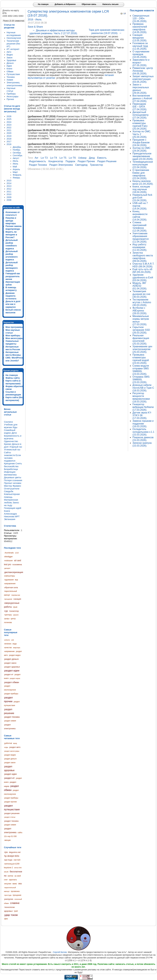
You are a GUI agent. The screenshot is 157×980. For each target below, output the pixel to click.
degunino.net (15, 852)
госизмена (17, 564)
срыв (15, 607)
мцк (16, 580)
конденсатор (56, 161)
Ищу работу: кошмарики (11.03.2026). (140, 247)
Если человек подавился (12, 458)
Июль (39, 20)
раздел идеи (12, 671)
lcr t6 (72, 158)
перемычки (16, 595)
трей (16, 911)
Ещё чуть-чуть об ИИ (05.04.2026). (142, 271)
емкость (102, 158)
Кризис (8, 444)
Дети (14, 433)
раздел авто (15, 747)
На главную (43, 4)
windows (8, 644)
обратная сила (11, 587)
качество (8, 648)
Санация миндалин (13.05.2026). (140, 38)
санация (17, 599)
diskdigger (9, 557)
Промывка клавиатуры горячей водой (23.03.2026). (141, 359)
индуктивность (37, 161)
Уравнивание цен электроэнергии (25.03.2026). (142, 349)
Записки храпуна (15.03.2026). (142, 444)
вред (15, 743)
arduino (7, 640)
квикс (15, 884)
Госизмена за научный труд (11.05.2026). (140, 46)
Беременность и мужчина (13, 437)
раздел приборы (11, 694)
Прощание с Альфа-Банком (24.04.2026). (141, 142)
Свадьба (9, 491)
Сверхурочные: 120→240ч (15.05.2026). (141, 18)
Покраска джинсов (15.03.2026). (143, 439)
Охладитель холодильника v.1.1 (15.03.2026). (143, 432)
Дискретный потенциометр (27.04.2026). (141, 115)
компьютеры (10, 576)
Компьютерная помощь (12, 495)
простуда (8, 895)
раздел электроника (61, 165)
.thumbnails (9, 553)
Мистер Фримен (12, 486)
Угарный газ (16, 447)
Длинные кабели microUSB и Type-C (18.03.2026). (143, 388)
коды (6, 747)
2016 (31, 20)
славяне (15, 903)
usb (13, 640)
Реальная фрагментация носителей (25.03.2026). (141, 340)
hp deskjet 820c (12, 856)
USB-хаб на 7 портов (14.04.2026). (140, 206)
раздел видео (15, 655)
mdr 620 (17, 860)
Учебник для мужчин (11, 426)
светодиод (81, 165)
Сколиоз (8, 422)
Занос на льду (11, 504)
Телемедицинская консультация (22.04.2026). (143, 165)
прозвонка (15, 891)
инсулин (8, 884)
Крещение (9, 463)
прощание (8, 599)
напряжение (10, 651)
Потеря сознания (13, 480)
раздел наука (15, 678)
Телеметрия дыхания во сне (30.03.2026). (141, 294)
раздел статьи (10, 817)
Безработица (11, 469)
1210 (17, 553)
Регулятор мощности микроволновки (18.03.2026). (141, 397)
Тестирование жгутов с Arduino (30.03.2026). (142, 302)
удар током (11, 915)
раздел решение (12, 813)
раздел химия (10, 721)
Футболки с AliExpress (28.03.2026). (140, 311)
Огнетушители (12, 489)
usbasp (82, 158)
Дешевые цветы (13, 477)
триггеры (8, 615)
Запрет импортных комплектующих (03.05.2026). (143, 79)
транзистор (97, 165)
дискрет (7, 568)
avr (36, 158)
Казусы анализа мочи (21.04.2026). (143, 182)
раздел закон (10, 663)
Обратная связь (89, 4)
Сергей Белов (60, 952)
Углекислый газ (12, 449)
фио (6, 919)
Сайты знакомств (9, 454)
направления (10, 584)
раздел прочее (8, 699)
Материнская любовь (11, 501)
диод (92, 158)
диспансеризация (14, 572)
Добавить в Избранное (65, 4)
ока (20, 884)
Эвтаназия (10, 519)
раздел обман (12, 682)
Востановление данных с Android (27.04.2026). (142, 98)
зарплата (13, 880)
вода (15, 644)
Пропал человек (13, 483)
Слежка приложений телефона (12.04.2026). (140, 227)
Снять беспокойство (13, 465)
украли (16, 615)
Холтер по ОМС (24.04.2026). (141, 149)
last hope (8, 860)
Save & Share (35, 27)
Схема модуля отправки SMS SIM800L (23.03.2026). (141, 370)
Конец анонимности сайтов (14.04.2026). (140, 216)
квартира (17, 648)
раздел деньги (11, 659)
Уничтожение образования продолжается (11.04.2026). (141, 238)
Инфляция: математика (10, 473)
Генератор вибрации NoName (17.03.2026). (143, 407)
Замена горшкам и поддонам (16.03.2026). (143, 424)
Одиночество (11, 441)
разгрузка (9, 899)
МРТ (17, 516)
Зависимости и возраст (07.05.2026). (141, 63)
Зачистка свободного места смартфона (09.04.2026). (143, 257)
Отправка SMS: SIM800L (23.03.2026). (141, 380)
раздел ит (9, 674)
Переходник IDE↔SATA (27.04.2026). (140, 107)
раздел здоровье (12, 667)
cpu (6, 852)
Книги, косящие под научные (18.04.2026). (141, 189)
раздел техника (12, 717)
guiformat (8, 743)
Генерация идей (13, 508)
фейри (7, 619)
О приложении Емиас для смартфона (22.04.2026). (141, 174)
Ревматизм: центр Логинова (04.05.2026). (143, 71)
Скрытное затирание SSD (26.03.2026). (141, 330)
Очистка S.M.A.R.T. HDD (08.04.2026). (143, 265)
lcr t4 (54, 158)
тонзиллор (14, 611)
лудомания (9, 580)
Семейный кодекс (10, 431)
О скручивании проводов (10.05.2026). (141, 54)
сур (6, 611)
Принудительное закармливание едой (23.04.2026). (143, 156)
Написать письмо (110, 4)
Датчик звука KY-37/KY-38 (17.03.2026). (142, 415)
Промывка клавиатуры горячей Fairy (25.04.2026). (140, 125)
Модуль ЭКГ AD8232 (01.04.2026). (140, 286)
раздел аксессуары (12, 751)
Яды (15, 427)
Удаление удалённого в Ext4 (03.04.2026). (143, 278)
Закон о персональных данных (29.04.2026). (141, 89)
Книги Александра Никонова (10, 514)
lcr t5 (63, 158)
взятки (10, 876)
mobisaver (9, 561)
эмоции (7, 840)
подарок (70, 161)
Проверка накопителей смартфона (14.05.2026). (140, 28)
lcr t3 (44, 158)
